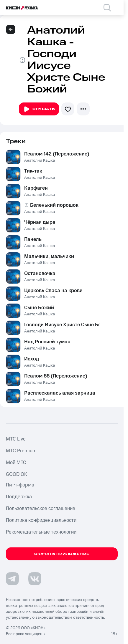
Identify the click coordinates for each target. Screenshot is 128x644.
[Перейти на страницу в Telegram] (12, 579)
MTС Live (16, 439)
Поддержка (19, 497)
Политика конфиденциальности (41, 520)
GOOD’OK (17, 474)
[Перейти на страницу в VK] (35, 579)
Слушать (39, 109)
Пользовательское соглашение (41, 509)
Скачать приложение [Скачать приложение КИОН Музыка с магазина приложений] (62, 554)
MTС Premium (21, 451)
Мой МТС (16, 463)
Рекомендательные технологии (41, 532)
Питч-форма (20, 485)
